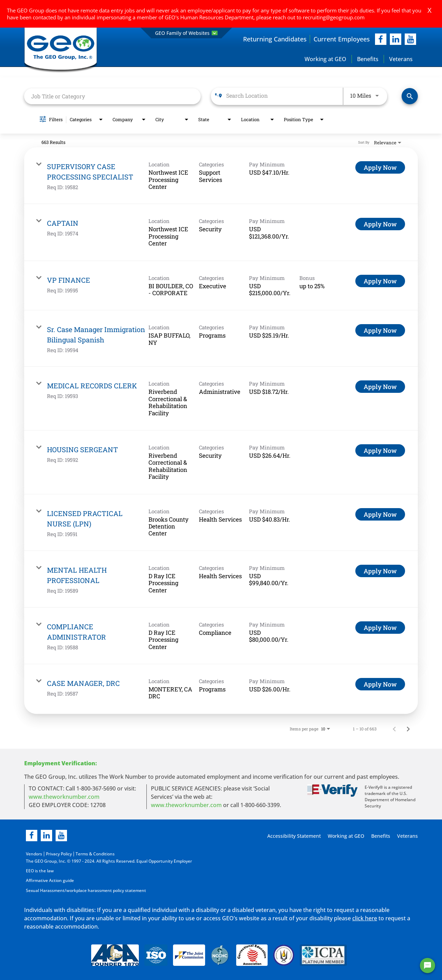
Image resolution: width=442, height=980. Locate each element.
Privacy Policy (59, 854)
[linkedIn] (396, 39)
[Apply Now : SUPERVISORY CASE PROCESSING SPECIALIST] (380, 168)
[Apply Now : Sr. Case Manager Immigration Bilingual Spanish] (380, 331)
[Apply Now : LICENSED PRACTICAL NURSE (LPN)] (380, 514)
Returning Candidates (275, 39)
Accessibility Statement (293, 836)
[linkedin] (46, 836)
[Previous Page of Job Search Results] (394, 729)
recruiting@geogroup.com (334, 17)
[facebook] (381, 39)
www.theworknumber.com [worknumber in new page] (64, 797)
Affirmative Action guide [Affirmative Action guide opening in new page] (50, 880)
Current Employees (342, 39)
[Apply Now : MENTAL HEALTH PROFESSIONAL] (380, 571)
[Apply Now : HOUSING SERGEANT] (380, 451)
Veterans (401, 59)
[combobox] (112, 96)
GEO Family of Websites (186, 33)
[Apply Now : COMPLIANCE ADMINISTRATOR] (380, 628)
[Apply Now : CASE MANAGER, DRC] (380, 685)
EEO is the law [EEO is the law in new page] (40, 871)
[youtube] (410, 39)
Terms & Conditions (95, 854)
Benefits (368, 59)
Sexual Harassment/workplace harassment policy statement (86, 890)
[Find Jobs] (410, 96)
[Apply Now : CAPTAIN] (380, 224)
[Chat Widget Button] (427, 966)
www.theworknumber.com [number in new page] (186, 805)
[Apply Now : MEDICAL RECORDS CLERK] (380, 387)
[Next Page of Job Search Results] (408, 729)
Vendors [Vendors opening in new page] (34, 854)
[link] (221, 176)
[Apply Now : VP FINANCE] (380, 281)
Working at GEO (325, 59)
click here (365, 918)
